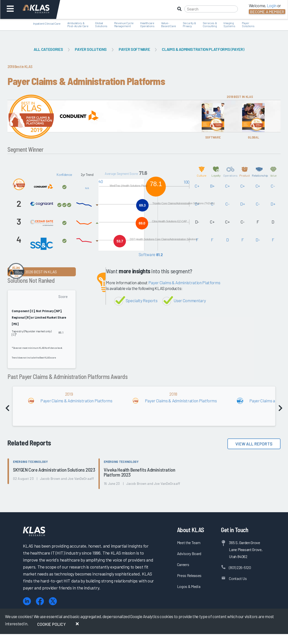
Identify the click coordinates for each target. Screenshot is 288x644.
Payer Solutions (91, 49)
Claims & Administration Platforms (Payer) (203, 49)
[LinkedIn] (27, 601)
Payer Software (134, 49)
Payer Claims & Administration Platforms (184, 283)
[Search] (211, 9)
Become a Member (267, 12)
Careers (183, 564)
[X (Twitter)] (53, 601)
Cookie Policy (51, 624)
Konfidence (64, 175)
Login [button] (272, 5)
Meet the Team (189, 542)
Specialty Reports (142, 300)
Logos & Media (189, 586)
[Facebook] (40, 601)
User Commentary (190, 300)
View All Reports (254, 444)
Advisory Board (189, 553)
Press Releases (189, 575)
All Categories (48, 49)
